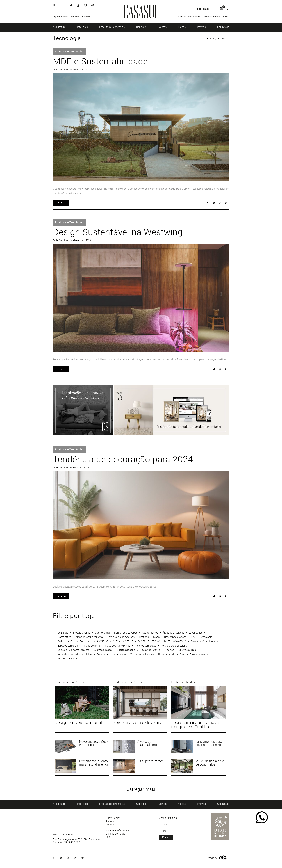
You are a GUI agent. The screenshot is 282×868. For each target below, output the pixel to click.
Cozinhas (63, 633)
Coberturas (209, 641)
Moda (156, 637)
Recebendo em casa (175, 637)
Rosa (161, 654)
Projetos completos (145, 646)
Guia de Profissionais (189, 17)
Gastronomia (102, 633)
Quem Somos (61, 17)
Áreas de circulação (173, 633)
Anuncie (75, 17)
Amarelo (121, 654)
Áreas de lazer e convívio (89, 637)
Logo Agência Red (223, 857)
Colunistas (223, 27)
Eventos (162, 27)
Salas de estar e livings (118, 646)
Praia (100, 654)
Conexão (141, 27)
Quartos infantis (151, 650)
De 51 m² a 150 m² (123, 641)
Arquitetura (59, 27)
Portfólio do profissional (174, 646)
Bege (182, 654)
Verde (172, 654)
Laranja (150, 654)
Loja (225, 17)
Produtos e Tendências (112, 27)
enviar (166, 837)
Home (210, 38)
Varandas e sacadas (69, 654)
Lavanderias (196, 633)
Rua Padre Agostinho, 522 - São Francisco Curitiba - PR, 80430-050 (76, 841)
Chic (73, 641)
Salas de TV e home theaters (73, 650)
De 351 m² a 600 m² (175, 641)
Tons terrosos (197, 654)
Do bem (62, 641)
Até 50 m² (102, 641)
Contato (86, 17)
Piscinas (169, 650)
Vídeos (182, 27)
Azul (109, 654)
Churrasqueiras (187, 650)
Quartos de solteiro (127, 650)
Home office (64, 637)
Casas (194, 641)
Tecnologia (206, 637)
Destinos (144, 637)
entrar (203, 9)
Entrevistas (86, 641)
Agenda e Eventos (68, 658)
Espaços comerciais (69, 646)
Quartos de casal (103, 650)
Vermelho (136, 654)
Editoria (223, 38)
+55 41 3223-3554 (63, 835)
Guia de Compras (212, 17)
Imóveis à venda (81, 633)
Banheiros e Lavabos (126, 633)
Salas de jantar (92, 646)
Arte (193, 637)
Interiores (82, 27)
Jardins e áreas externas (121, 637)
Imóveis (201, 27)
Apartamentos (150, 633)
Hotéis (88, 654)
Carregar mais (141, 789)
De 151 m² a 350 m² (149, 641)
